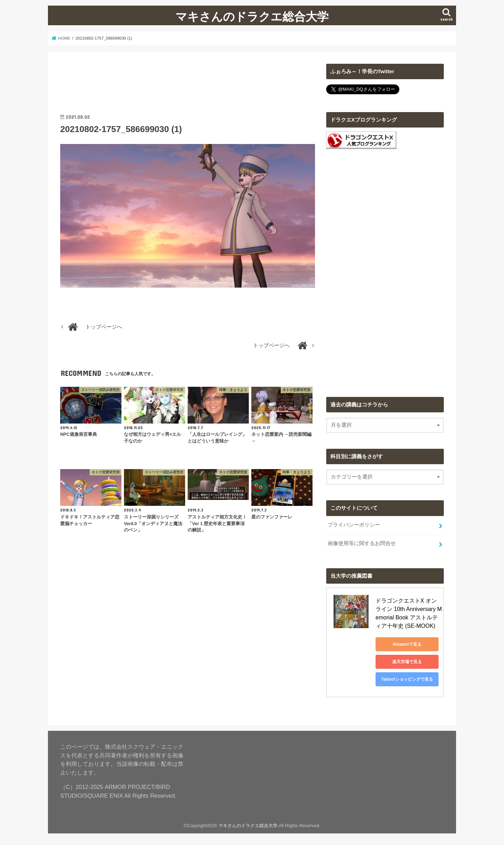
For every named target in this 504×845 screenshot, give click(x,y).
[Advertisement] (188, 80)
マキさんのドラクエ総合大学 (252, 16)
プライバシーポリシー (354, 525)
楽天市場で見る (407, 662)
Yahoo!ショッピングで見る (407, 679)
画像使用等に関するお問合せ (362, 543)
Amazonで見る (407, 644)
